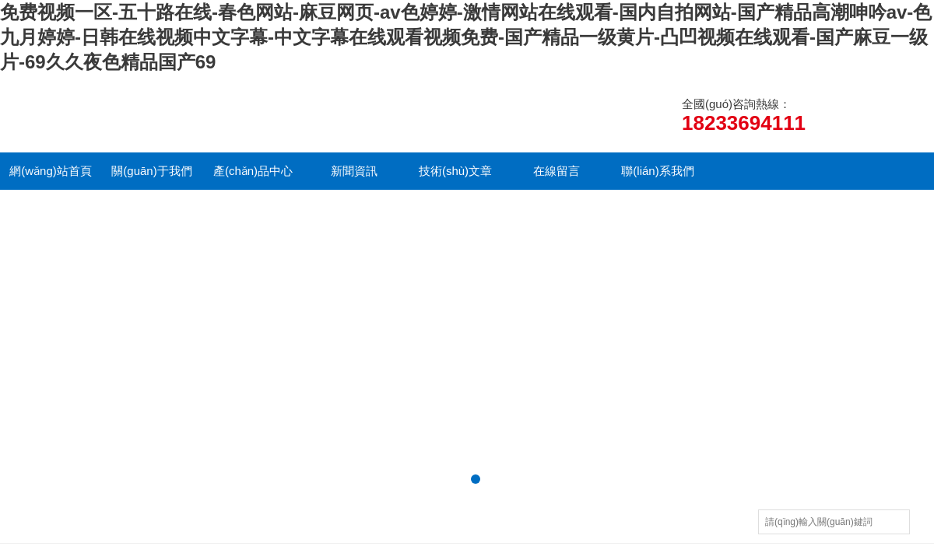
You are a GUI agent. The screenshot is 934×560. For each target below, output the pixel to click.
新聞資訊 (354, 171)
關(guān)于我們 (151, 171)
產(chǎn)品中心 (253, 171)
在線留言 (557, 171)
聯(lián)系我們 (657, 171)
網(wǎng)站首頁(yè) (51, 177)
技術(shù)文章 (455, 171)
